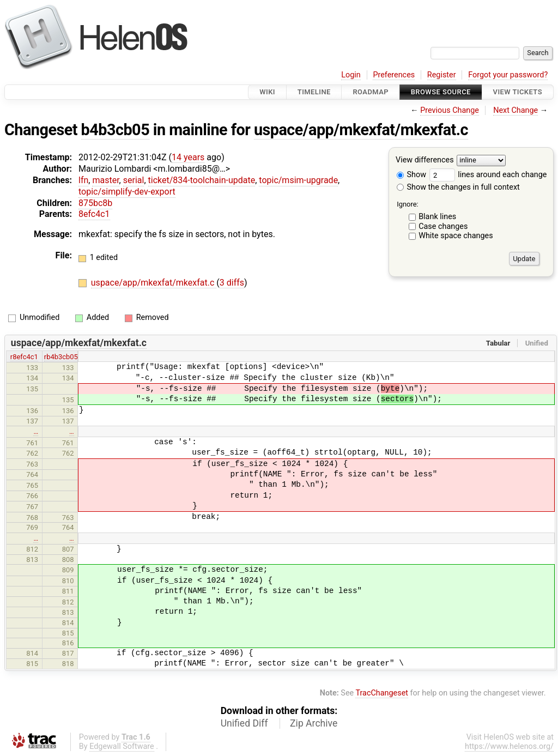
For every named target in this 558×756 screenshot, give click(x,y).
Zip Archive (314, 723)
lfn (83, 180)
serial (134, 180)
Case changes (443, 226)
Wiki (267, 92)
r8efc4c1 (24, 357)
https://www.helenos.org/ (509, 746)
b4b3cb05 (116, 130)
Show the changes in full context (458, 187)
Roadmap (371, 92)
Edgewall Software (122, 746)
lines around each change (488, 175)
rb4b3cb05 (61, 357)
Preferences (394, 75)
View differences (425, 161)
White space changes (456, 236)
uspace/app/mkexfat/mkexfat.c (361, 130)
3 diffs (232, 283)
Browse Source (441, 92)
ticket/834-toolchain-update (202, 180)
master (105, 180)
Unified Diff (244, 723)
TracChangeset (382, 693)
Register (442, 75)
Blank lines (437, 217)
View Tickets (518, 92)
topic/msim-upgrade (298, 180)
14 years (188, 157)
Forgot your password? (508, 75)
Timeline (314, 92)
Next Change (515, 110)
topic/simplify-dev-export (127, 192)
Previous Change (450, 110)
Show (411, 175)
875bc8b (95, 203)
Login (351, 75)
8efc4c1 (94, 214)
